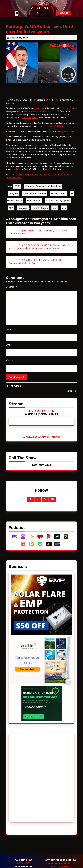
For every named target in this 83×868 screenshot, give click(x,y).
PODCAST (65, 13)
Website (10, 360)
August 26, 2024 (19, 38)
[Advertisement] (22, 778)
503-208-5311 (65, 866)
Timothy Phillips (40, 208)
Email (9, 345)
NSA (11, 208)
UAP (48, 100)
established (16, 169)
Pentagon (23, 208)
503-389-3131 (23, 863)
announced (39, 108)
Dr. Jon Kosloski (67, 108)
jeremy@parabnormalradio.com (60, 863)
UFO (64, 208)
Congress (14, 193)
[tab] (17, 13)
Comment (11, 287)
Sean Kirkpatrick (30, 118)
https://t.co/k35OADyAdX (50, 126)
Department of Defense (35, 193)
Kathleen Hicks (34, 201)
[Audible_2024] (41, 661)
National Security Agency (58, 201)
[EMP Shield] (41, 605)
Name (9, 329)
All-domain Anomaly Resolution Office (41, 111)
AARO (17, 186)
